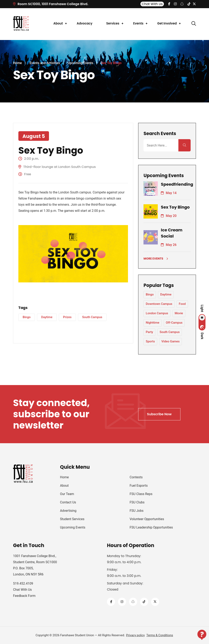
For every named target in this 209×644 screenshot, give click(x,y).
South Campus (92, 317)
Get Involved (167, 23)
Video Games (171, 341)
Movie (179, 313)
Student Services (72, 519)
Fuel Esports (139, 486)
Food (182, 304)
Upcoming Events (81, 63)
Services (113, 23)
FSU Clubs (137, 502)
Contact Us (68, 502)
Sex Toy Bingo (175, 207)
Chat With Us (152, 4)
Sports (150, 341)
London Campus (157, 313)
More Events (156, 259)
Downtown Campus (159, 304)
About (58, 23)
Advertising (68, 511)
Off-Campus (174, 323)
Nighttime (152, 323)
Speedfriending (177, 184)
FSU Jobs (137, 511)
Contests (136, 477)
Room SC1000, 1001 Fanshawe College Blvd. (51, 4)
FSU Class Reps (141, 494)
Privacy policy (135, 635)
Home (17, 63)
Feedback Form (24, 596)
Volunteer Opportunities (147, 519)
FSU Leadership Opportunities (151, 527)
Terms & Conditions (160, 635)
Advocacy (85, 23)
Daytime (47, 317)
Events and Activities (45, 63)
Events (138, 23)
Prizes (67, 317)
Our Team (67, 494)
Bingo (27, 317)
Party (149, 332)
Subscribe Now (159, 414)
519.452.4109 (23, 583)
